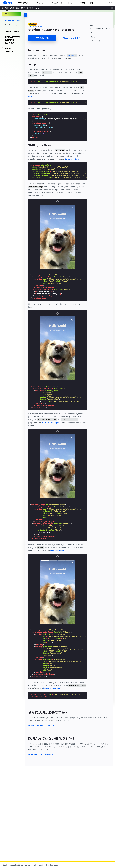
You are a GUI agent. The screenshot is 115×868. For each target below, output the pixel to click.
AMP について (24, 3)
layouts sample (57, 551)
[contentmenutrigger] (101, 25)
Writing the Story (97, 41)
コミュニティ (57, 3)
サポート (94, 3)
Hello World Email (11, 25)
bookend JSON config (53, 688)
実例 (41, 27)
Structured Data (72, 159)
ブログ (83, 3)
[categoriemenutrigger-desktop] (33, 15)
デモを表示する (42, 38)
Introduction (95, 33)
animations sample (50, 422)
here (30, 96)
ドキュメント (41, 3)
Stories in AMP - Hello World (100, 29)
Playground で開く (72, 38)
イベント (72, 3)
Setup (93, 37)
